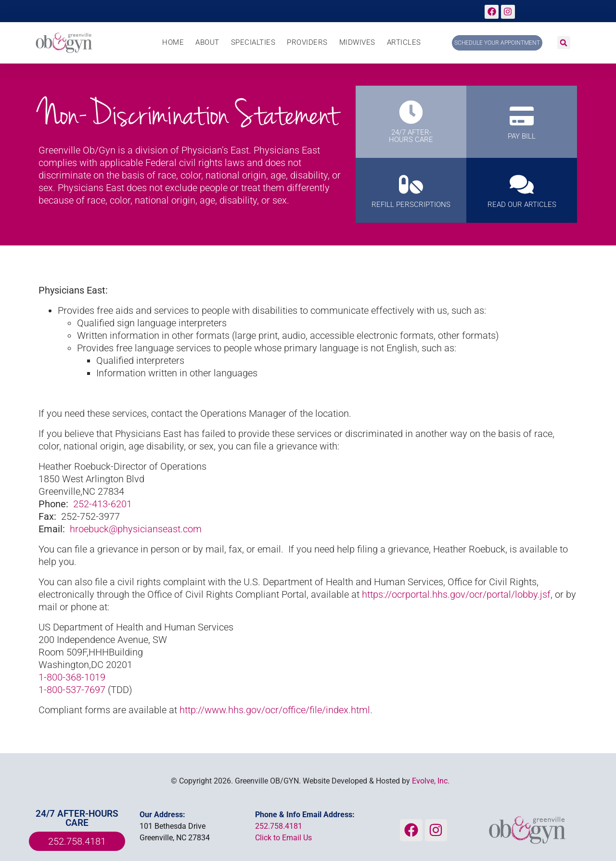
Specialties (253, 43)
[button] (564, 43)
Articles (404, 43)
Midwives (357, 43)
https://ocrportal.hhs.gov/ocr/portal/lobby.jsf (456, 594)
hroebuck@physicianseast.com (136, 529)
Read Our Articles (522, 205)
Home (173, 43)
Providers (307, 43)
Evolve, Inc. (431, 781)
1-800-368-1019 (72, 677)
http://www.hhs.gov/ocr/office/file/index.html (275, 710)
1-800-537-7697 (72, 690)
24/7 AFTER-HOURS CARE (411, 136)
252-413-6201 (103, 504)
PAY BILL (522, 136)
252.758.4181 (279, 826)
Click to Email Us (283, 838)
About (207, 43)
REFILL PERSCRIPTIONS (411, 205)
